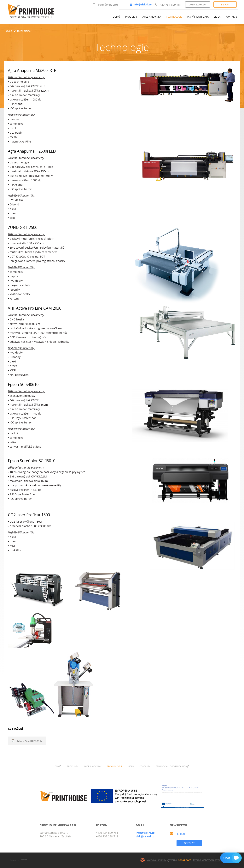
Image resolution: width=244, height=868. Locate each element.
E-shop (225, 4)
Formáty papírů (106, 4)
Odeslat (189, 843)
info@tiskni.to (141, 4)
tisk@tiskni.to (145, 836)
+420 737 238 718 (107, 836)
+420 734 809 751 (168, 5)
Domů (116, 17)
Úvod (9, 31)
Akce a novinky (152, 17)
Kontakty (231, 17)
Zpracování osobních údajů (173, 766)
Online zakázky (198, 4)
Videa (217, 17)
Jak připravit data (198, 17)
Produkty (131, 17)
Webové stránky (156, 860)
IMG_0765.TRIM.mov (29, 741)
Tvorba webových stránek (208, 860)
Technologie (174, 17)
